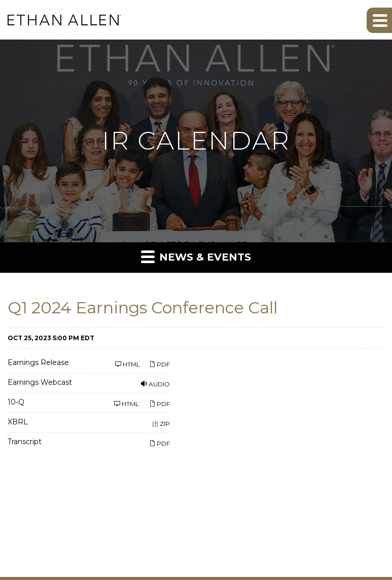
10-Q (16, 403)
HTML (128, 364)
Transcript (25, 442)
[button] (379, 20)
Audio (155, 384)
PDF (159, 364)
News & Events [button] (196, 256)
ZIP (161, 424)
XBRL (18, 422)
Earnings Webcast (40, 383)
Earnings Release (38, 363)
